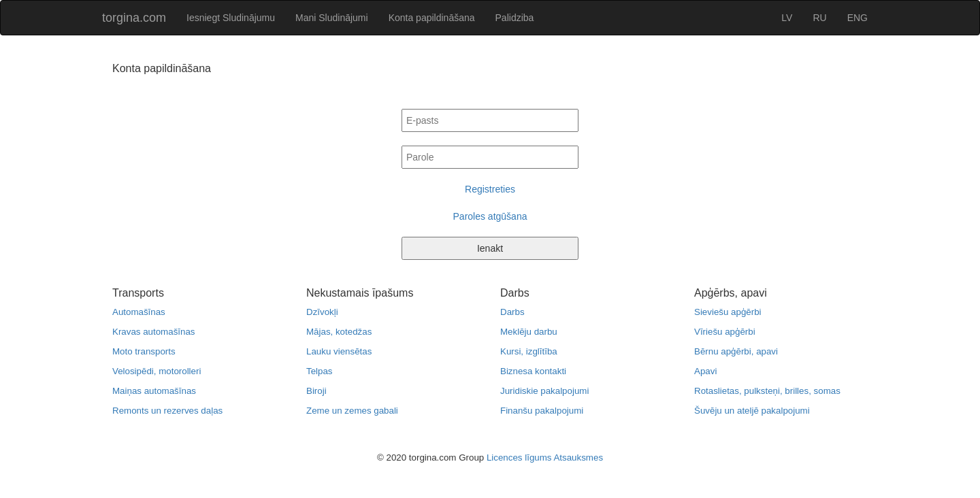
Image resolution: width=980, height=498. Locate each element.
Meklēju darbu (529, 332)
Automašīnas (139, 312)
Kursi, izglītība (529, 351)
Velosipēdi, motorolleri (157, 371)
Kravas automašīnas (154, 332)
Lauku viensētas (339, 351)
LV (787, 18)
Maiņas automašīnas (154, 391)
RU (819, 18)
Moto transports (144, 351)
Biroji (316, 391)
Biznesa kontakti (533, 371)
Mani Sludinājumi (332, 18)
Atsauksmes (578, 458)
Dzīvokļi (322, 312)
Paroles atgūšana (490, 216)
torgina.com (134, 18)
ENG (857, 18)
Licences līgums (519, 458)
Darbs (512, 312)
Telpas (320, 371)
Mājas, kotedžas (339, 332)
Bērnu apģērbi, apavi (736, 351)
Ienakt (490, 248)
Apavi (705, 371)
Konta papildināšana (432, 18)
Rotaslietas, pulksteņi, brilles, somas (767, 391)
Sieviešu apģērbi (728, 312)
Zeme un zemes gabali (352, 411)
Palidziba (515, 18)
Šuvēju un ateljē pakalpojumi (752, 411)
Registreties (490, 189)
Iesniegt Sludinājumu (231, 18)
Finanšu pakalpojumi (542, 411)
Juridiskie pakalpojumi (544, 391)
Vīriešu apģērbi (725, 332)
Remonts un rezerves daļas (167, 411)
